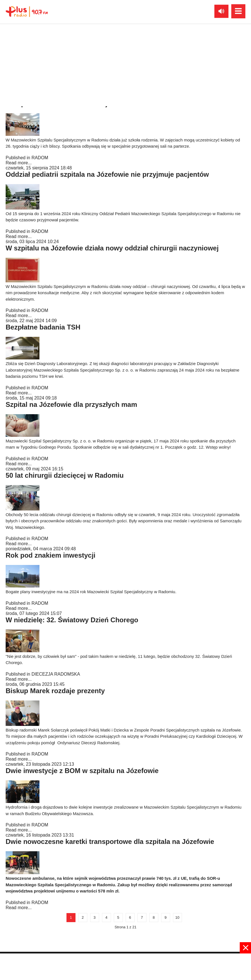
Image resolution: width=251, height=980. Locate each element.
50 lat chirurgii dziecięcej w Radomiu (65, 475)
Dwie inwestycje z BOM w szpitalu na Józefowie (82, 771)
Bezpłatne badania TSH (43, 327)
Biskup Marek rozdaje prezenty (55, 691)
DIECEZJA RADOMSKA (56, 674)
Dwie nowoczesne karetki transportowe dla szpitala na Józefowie (110, 842)
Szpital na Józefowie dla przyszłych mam (71, 404)
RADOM (40, 87)
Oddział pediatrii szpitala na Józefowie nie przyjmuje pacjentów (107, 174)
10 (177, 917)
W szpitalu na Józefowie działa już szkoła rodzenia (86, 103)
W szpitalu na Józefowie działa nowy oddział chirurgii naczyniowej (112, 248)
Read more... (19, 92)
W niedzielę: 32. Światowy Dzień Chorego (72, 620)
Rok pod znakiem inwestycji (51, 555)
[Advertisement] (126, 966)
